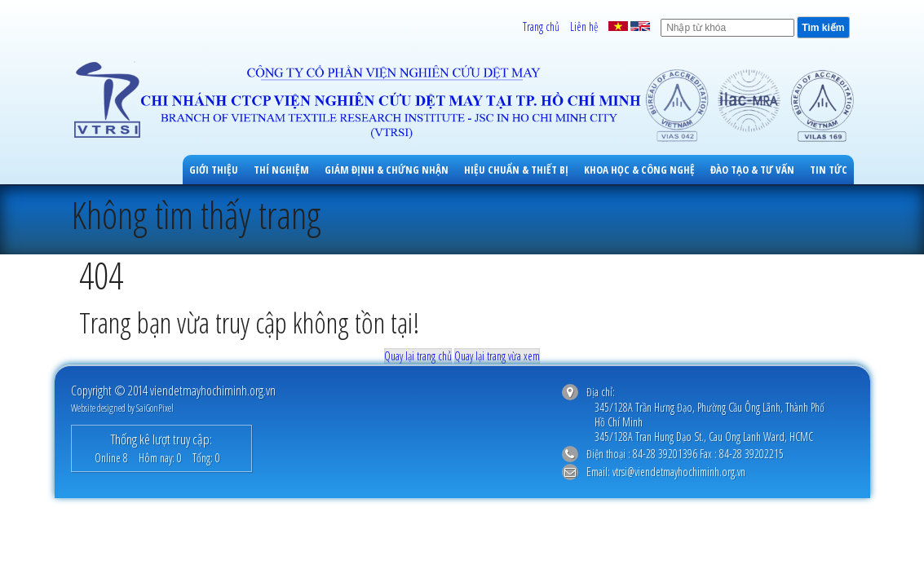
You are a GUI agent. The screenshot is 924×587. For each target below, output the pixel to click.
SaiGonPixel (155, 408)
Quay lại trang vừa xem (497, 356)
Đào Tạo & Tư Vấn (752, 170)
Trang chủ (541, 26)
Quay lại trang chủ (418, 356)
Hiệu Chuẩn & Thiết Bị (516, 170)
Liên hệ (584, 26)
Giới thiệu (214, 170)
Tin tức (829, 170)
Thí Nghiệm (281, 170)
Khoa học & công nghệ (639, 170)
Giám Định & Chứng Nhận (387, 170)
